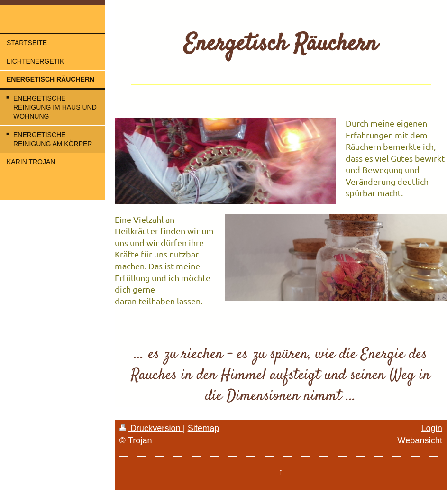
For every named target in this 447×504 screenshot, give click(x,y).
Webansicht (420, 440)
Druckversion (151, 428)
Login (432, 428)
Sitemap (204, 428)
